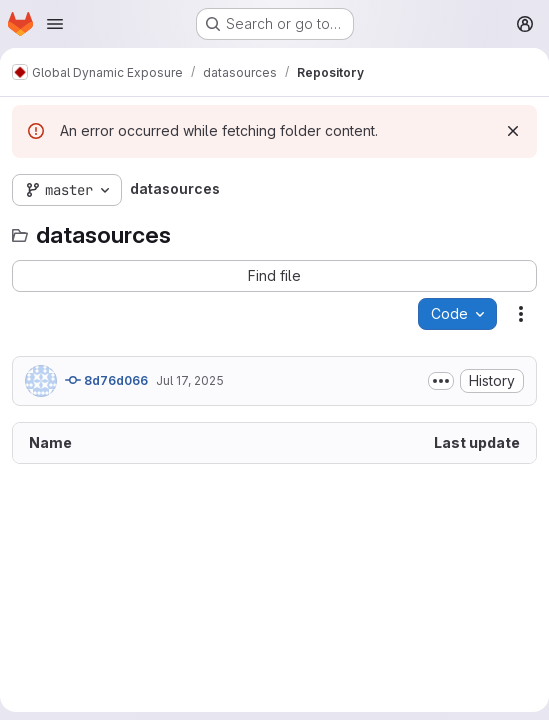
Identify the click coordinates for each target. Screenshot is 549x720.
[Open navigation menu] (55, 24)
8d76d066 (106, 380)
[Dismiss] (513, 131)
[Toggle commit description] (441, 381)
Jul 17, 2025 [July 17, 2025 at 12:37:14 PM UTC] (190, 380)
